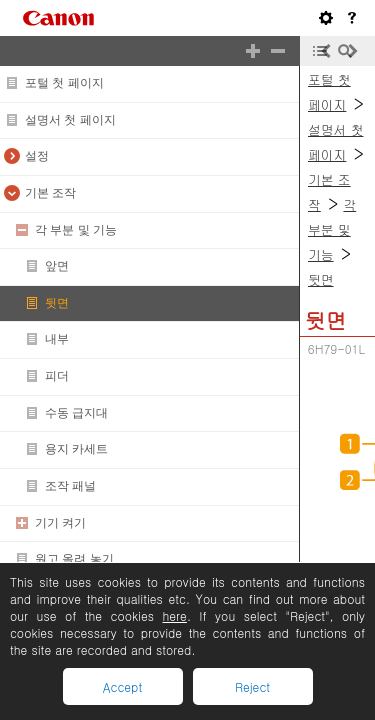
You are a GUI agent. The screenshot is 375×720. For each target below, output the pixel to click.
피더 (57, 376)
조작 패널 (70, 486)
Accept (122, 686)
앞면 (57, 266)
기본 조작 (50, 193)
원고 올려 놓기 (74, 559)
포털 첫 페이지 (64, 83)
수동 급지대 (76, 413)
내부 (57, 339)
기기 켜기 (60, 523)
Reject (252, 686)
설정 (37, 156)
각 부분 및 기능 (76, 230)
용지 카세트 (76, 449)
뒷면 (57, 303)
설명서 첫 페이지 (70, 120)
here (174, 615)
